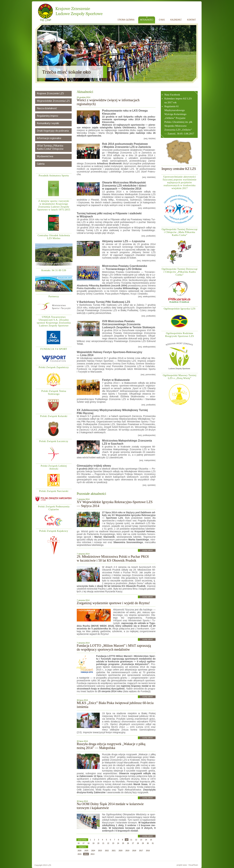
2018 (134, 851)
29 (143, 843)
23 (113, 843)
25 (123, 843)
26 (128, 843)
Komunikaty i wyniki (48, 123)
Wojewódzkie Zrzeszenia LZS (53, 101)
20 (98, 843)
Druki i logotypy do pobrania (53, 131)
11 (131, 840)
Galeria (41, 164)
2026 (79, 851)
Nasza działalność (47, 109)
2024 (93, 851)
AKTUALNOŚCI (147, 20)
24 (118, 843)
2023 (100, 851)
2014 (86, 854)
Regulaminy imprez (48, 116)
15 (151, 840)
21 (103, 843)
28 (138, 843)
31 (153, 843)
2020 (121, 851)
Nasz (167, 95)
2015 (79, 854)
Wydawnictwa (45, 157)
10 (127, 840)
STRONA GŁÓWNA (126, 20)
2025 (86, 851)
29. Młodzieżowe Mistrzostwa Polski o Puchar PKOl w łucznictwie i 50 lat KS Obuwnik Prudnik (113, 558)
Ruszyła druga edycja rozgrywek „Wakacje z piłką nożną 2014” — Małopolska (111, 746)
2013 (93, 854)
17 (83, 843)
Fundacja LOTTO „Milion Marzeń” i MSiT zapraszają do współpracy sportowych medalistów (114, 647)
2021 (114, 851)
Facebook (175, 95)
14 (146, 840)
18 (88, 843)
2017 (141, 851)
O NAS (162, 20)
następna (82, 847)
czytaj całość (148, 550)
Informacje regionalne (49, 138)
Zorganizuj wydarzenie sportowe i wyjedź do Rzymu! (113, 603)
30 (148, 843)
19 (93, 843)
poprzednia (82, 840)
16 (79, 843)
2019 (127, 851)
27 (133, 843)
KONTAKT (191, 20)
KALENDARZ (176, 20)
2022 (107, 851)
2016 (148, 851)
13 (141, 840)
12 (136, 840)
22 (108, 843)
